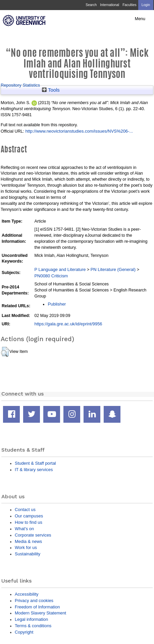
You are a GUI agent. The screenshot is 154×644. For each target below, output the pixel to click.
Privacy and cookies (34, 601)
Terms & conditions (33, 626)
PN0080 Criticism (51, 276)
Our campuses (29, 516)
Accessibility (27, 594)
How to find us (29, 522)
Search (91, 5)
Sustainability (28, 554)
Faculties (129, 5)
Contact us (25, 510)
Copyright (24, 632)
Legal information (31, 619)
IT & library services (34, 470)
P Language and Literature (60, 269)
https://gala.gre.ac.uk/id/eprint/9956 (68, 324)
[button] (5, 352)
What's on (24, 529)
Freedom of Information (37, 607)
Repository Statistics (20, 85)
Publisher (57, 304)
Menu (140, 19)
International (110, 5)
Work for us (26, 547)
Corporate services (33, 535)
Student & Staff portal (35, 463)
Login (146, 5)
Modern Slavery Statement (40, 613)
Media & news (28, 541)
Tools (51, 90)
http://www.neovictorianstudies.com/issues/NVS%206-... (79, 131)
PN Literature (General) (113, 269)
